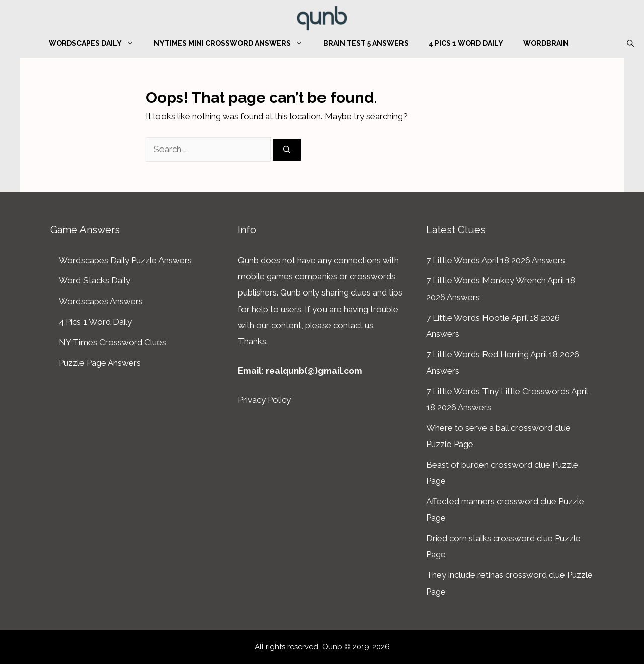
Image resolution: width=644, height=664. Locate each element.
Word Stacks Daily (95, 280)
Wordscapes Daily (96, 43)
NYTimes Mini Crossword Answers (233, 43)
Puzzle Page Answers (100, 363)
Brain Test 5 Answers (366, 43)
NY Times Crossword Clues (112, 342)
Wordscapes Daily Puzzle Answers (125, 260)
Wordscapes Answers (101, 301)
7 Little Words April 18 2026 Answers (496, 260)
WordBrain (546, 43)
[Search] (287, 150)
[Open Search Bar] (630, 43)
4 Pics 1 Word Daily (466, 43)
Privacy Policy (264, 400)
